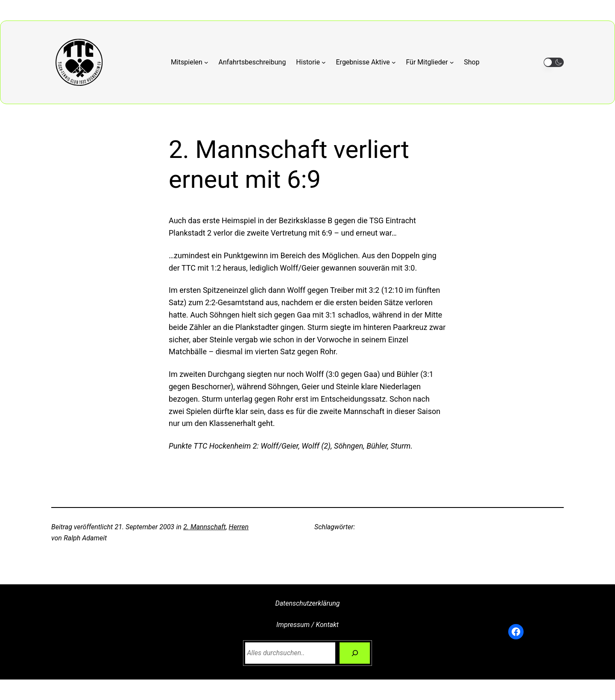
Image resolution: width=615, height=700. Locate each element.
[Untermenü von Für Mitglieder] (430, 62)
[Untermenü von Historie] (311, 62)
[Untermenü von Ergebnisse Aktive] (366, 62)
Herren (239, 527)
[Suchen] (355, 653)
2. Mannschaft (204, 527)
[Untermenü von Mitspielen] (190, 62)
